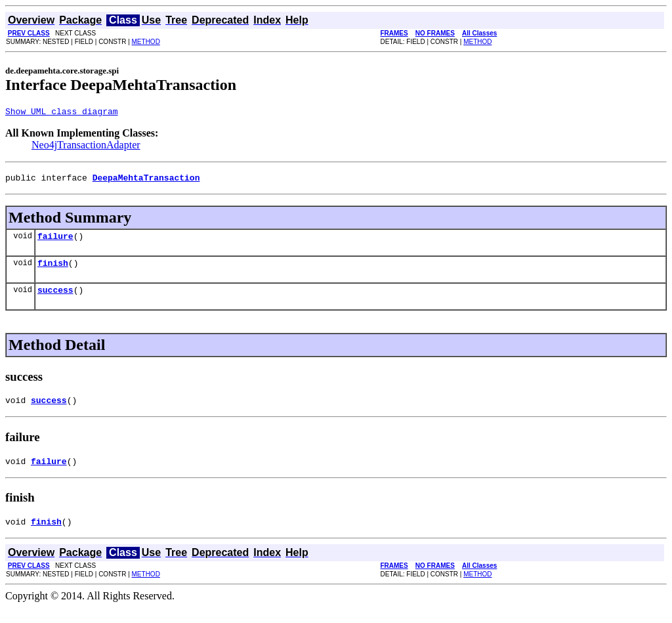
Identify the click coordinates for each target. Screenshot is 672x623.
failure (55, 242)
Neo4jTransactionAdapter (86, 147)
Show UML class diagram (62, 113)
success (55, 299)
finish (53, 270)
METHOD (146, 42)
